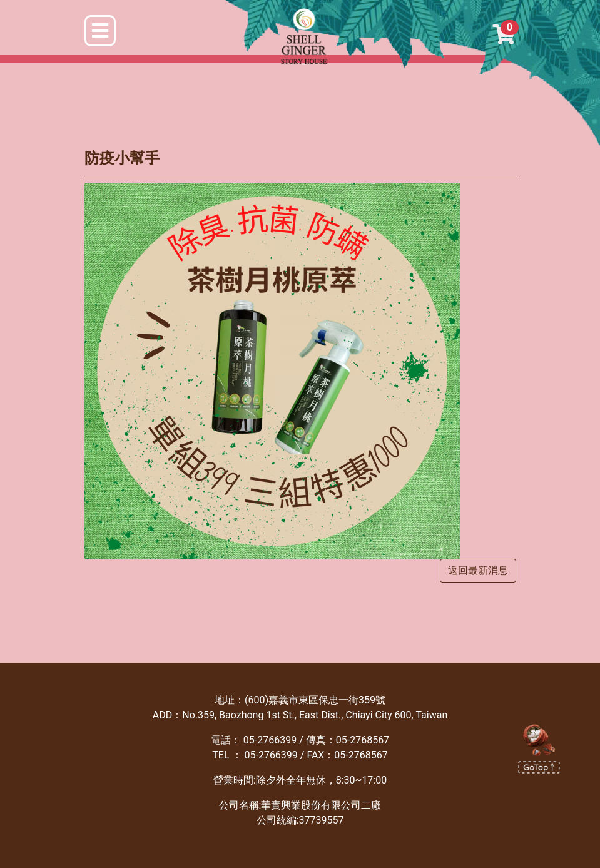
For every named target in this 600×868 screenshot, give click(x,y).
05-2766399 (270, 740)
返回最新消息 (478, 570)
